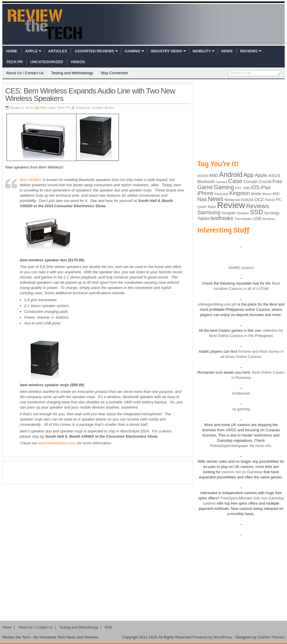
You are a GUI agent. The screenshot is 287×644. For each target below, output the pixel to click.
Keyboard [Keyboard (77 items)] (221, 194)
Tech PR (14, 62)
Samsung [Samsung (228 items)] (209, 212)
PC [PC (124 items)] (279, 200)
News (227, 51)
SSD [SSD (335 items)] (257, 212)
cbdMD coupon (241, 268)
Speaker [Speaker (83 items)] (243, 213)
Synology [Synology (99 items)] (272, 213)
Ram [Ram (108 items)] (212, 207)
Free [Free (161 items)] (277, 181)
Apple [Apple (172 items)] (261, 175)
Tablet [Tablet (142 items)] (203, 218)
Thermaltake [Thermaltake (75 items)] (243, 219)
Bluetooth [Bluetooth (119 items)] (206, 182)
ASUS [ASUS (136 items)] (274, 175)
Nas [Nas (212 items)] (202, 199)
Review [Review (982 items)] (231, 205)
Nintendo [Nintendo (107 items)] (232, 200)
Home (12, 51)
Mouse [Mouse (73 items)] (267, 194)
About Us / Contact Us (25, 73)
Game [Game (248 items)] (205, 187)
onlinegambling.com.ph (217, 304)
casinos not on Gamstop (242, 472)
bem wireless (31, 180)
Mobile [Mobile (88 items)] (256, 194)
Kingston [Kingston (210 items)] (240, 193)
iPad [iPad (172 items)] (265, 188)
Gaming (132, 51)
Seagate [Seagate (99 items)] (228, 213)
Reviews (249, 51)
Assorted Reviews (94, 51)
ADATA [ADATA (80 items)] (203, 176)
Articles (57, 51)
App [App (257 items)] (248, 175)
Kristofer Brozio (103, 108)
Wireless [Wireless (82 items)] (269, 219)
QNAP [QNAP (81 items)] (202, 207)
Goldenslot (241, 393)
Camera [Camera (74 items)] (221, 182)
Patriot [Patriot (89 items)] (270, 200)
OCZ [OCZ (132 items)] (259, 200)
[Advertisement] (98, 472)
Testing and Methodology (72, 73)
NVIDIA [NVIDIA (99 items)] (247, 200)
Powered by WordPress (212, 637)
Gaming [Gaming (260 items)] (224, 187)
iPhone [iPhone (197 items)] (205, 193)
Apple (31, 51)
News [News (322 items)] (216, 199)
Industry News (166, 51)
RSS (108, 627)
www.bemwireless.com (57, 443)
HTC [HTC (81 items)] (239, 188)
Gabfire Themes (271, 637)
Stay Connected (114, 73)
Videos (78, 62)
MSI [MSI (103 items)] (276, 194)
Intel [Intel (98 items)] (247, 188)
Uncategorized (47, 62)
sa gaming (241, 409)
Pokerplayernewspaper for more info (240, 446)
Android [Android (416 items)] (231, 175)
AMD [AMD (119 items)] (214, 175)
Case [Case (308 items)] (235, 181)
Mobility (202, 51)
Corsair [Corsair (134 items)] (250, 181)
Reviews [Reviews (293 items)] (258, 206)
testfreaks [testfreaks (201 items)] (222, 218)
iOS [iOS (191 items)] (255, 187)
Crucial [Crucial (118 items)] (265, 182)
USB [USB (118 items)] (257, 219)
